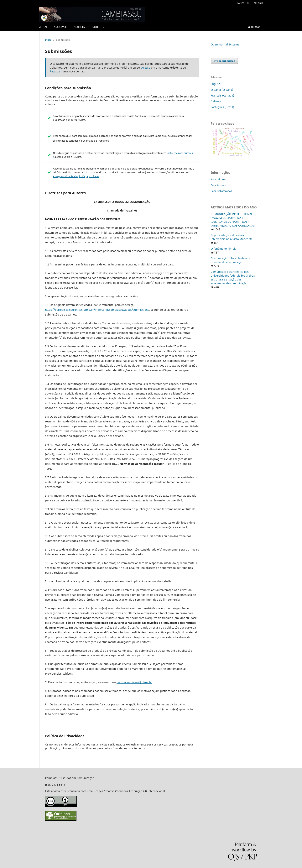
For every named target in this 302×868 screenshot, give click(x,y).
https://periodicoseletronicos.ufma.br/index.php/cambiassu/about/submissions (97, 310)
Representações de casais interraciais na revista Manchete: (232, 237)
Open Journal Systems (225, 44)
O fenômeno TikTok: (224, 249)
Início (48, 40)
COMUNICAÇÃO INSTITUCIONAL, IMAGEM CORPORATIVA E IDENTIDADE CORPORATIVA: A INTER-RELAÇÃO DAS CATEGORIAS (233, 220)
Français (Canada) (222, 95)
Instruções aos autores (180, 153)
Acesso (146, 68)
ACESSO (258, 3)
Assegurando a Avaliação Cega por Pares (76, 176)
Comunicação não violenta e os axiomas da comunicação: (231, 260)
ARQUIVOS (61, 27)
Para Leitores (218, 179)
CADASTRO (243, 3)
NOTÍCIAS (80, 27)
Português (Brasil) (222, 107)
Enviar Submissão (224, 61)
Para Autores (218, 185)
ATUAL (43, 27)
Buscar (254, 27)
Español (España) (222, 90)
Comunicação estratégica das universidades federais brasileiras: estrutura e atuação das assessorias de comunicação (233, 277)
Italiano (216, 101)
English (216, 84)
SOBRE (97, 27)
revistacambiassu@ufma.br (134, 682)
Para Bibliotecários (221, 191)
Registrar (56, 71)
